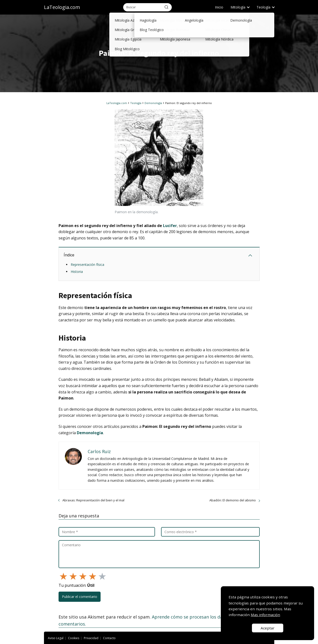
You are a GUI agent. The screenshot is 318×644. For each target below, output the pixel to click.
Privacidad (91, 638)
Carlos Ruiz (99, 451)
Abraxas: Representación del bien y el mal (93, 500)
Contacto (109, 638)
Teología (263, 7)
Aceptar (268, 628)
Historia (77, 272)
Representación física (87, 265)
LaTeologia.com (62, 7)
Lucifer (170, 226)
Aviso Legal (56, 638)
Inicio (219, 7)
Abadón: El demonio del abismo (233, 500)
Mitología (238, 7)
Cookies (74, 638)
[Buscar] (166, 7)
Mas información (265, 615)
